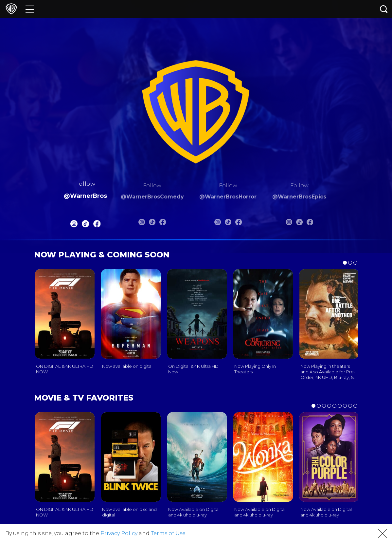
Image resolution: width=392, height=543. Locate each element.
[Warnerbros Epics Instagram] (289, 223)
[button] (383, 534)
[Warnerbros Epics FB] (310, 223)
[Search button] (384, 9)
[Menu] (30, 9)
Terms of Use (168, 533)
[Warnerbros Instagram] (74, 225)
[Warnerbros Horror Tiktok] (228, 223)
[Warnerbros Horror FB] (239, 223)
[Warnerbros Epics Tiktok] (299, 223)
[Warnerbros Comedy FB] (163, 223)
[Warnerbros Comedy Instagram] (142, 223)
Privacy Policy (119, 533)
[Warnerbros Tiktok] (85, 225)
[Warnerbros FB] (97, 225)
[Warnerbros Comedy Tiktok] (152, 223)
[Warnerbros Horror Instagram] (218, 223)
